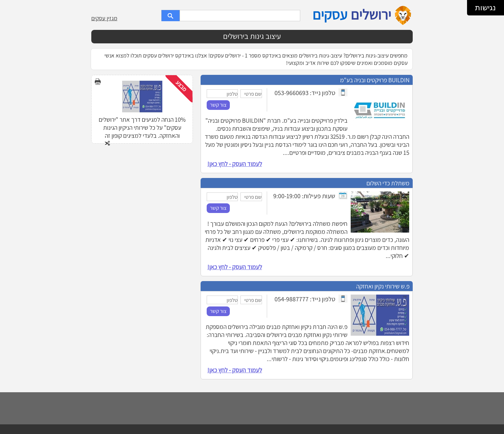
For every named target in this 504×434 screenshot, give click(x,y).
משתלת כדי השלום (388, 183)
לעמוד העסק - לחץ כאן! (235, 164)
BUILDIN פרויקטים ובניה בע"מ (375, 80)
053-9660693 (292, 93)
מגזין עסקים (104, 18)
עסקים (330, 14)
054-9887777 (292, 299)
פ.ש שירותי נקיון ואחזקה (383, 286)
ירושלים (371, 14)
